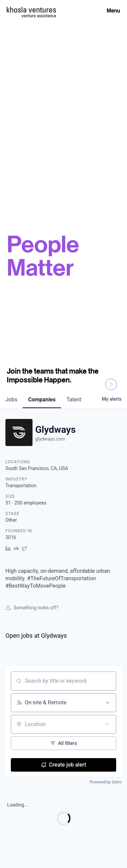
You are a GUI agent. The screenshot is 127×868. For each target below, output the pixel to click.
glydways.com (50, 439)
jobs (11, 400)
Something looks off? (32, 608)
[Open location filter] (107, 724)
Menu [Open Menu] (113, 10)
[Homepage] (31, 10)
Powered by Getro (106, 782)
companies (42, 400)
